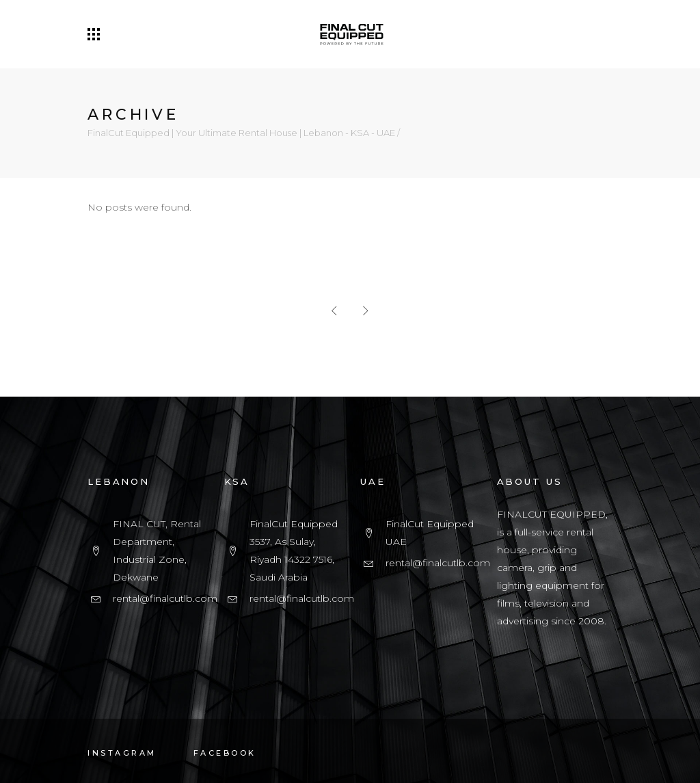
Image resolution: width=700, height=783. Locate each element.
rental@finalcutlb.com (165, 598)
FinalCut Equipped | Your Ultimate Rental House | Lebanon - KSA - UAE (241, 133)
